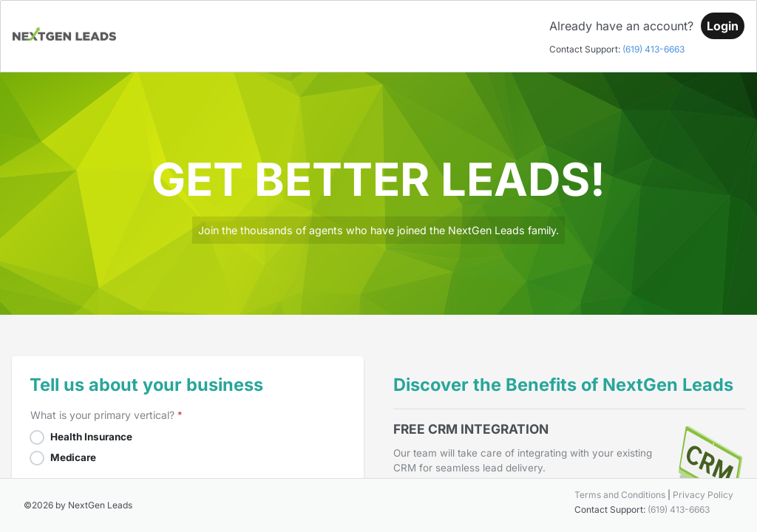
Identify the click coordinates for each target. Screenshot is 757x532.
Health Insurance (91, 437)
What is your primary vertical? (102, 415)
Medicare (73, 457)
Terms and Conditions (620, 495)
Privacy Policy (703, 495)
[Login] (723, 26)
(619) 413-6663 (654, 49)
